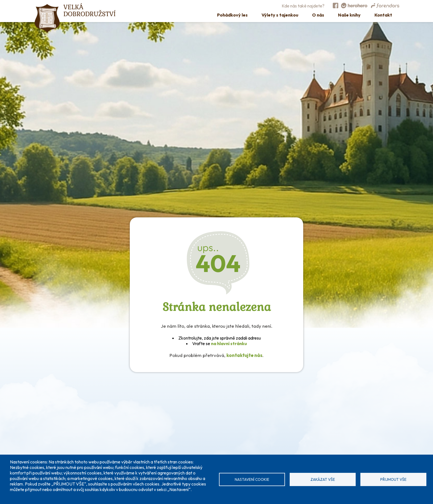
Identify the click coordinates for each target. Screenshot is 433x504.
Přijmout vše (393, 479)
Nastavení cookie (252, 479)
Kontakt (383, 15)
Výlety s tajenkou (280, 15)
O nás (318, 15)
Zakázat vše (323, 479)
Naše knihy (349, 15)
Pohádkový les (232, 15)
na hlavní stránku (229, 343)
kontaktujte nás (244, 355)
